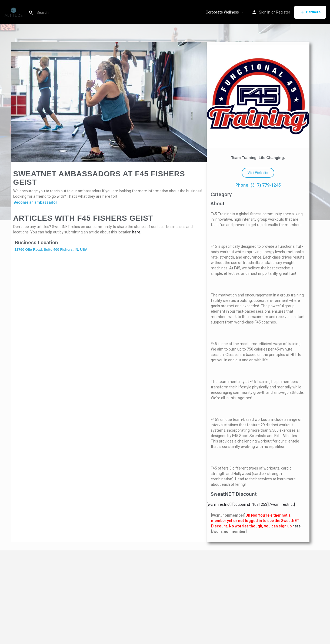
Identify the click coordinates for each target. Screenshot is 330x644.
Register (283, 12)
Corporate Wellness (222, 12)
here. (297, 526)
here (136, 232)
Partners (310, 12)
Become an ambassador (35, 202)
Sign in (265, 12)
